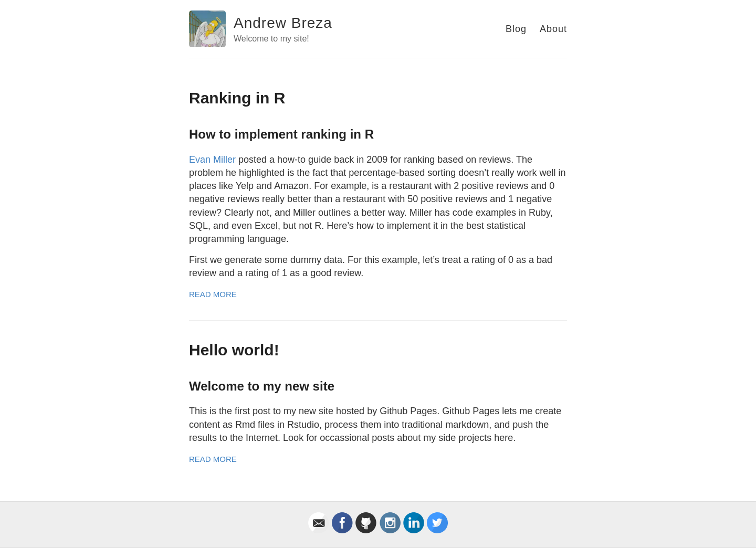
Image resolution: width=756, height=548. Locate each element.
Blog (516, 29)
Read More (213, 294)
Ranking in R (237, 98)
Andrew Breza (283, 23)
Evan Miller (212, 160)
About (553, 29)
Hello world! (234, 350)
